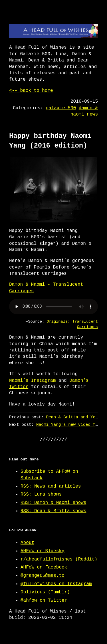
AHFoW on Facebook (44, 567)
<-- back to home (31, 91)
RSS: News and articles (51, 486)
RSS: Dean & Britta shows (53, 511)
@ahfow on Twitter (44, 601)
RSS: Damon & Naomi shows (53, 503)
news (92, 114)
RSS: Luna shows (41, 494)
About (27, 543)
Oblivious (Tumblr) (45, 592)
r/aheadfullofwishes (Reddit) (59, 559)
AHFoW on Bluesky (43, 551)
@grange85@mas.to (43, 576)
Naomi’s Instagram (32, 381)
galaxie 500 (61, 108)
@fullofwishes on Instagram (56, 584)
